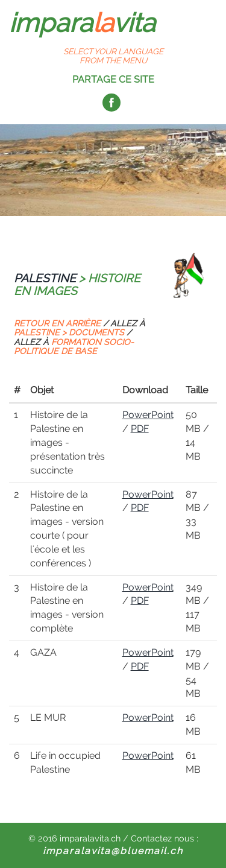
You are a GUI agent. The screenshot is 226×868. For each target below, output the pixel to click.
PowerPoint (148, 415)
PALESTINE (45, 278)
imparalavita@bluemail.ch (113, 851)
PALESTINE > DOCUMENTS (69, 332)
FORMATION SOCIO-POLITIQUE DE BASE (74, 347)
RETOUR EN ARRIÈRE (57, 323)
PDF (140, 429)
